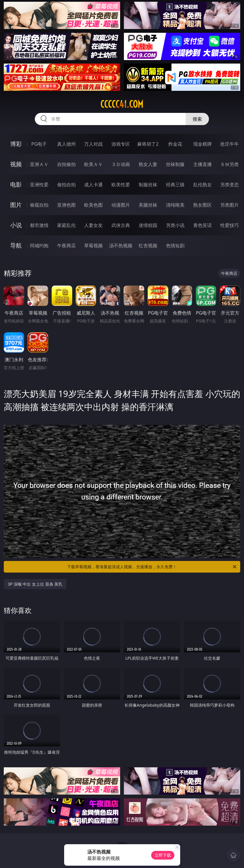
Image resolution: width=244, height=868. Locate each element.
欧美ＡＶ (93, 164)
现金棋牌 (203, 144)
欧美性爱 (121, 185)
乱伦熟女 (203, 185)
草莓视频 (93, 246)
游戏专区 (121, 144)
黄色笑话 (203, 225)
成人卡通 (93, 185)
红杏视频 (148, 246)
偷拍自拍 (66, 185)
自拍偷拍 (66, 164)
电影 (16, 184)
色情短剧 (175, 246)
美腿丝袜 (148, 205)
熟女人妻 (148, 164)
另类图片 (229, 205)
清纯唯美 (175, 205)
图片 (16, 205)
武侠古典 (121, 225)
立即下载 (163, 855)
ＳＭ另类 (229, 164)
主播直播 (203, 164)
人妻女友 (93, 225)
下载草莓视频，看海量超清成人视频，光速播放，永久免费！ (152, 567)
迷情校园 (148, 225)
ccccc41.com (122, 104)
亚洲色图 (66, 205)
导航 (16, 245)
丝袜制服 (175, 164)
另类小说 (175, 225)
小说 (16, 225)
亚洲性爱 (39, 185)
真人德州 (66, 144)
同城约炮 (39, 246)
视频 (16, 164)
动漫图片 (121, 205)
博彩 (16, 144)
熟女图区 (203, 205)
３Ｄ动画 (121, 164)
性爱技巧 (229, 225)
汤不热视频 (121, 246)
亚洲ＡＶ (39, 164)
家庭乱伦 (66, 225)
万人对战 (93, 144)
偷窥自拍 (39, 205)
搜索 (197, 119)
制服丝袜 (148, 185)
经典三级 (175, 185)
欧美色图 (93, 205)
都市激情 (39, 225)
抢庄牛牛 (229, 144)
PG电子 (39, 144)
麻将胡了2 (148, 144)
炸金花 (175, 144)
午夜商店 (66, 246)
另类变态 (229, 185)
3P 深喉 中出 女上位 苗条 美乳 (35, 584)
